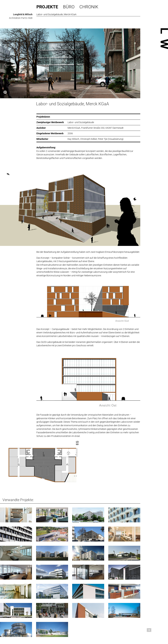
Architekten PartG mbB (21, 18)
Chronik (89, 7)
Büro (69, 7)
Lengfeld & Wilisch (23, 14)
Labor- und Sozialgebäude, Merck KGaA (73, 104)
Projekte (47, 7)
